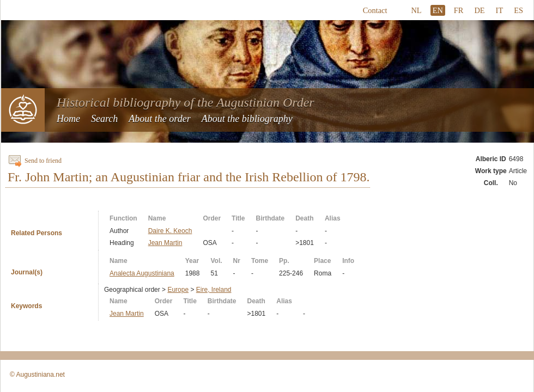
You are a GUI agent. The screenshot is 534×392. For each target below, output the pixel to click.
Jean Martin (165, 243)
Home (68, 119)
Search (104, 119)
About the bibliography (247, 119)
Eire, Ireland (214, 290)
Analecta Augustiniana (142, 273)
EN (438, 10)
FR (459, 10)
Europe (178, 290)
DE (479, 10)
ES (518, 10)
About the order (159, 119)
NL (416, 10)
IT (500, 10)
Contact (375, 10)
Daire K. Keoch (170, 231)
